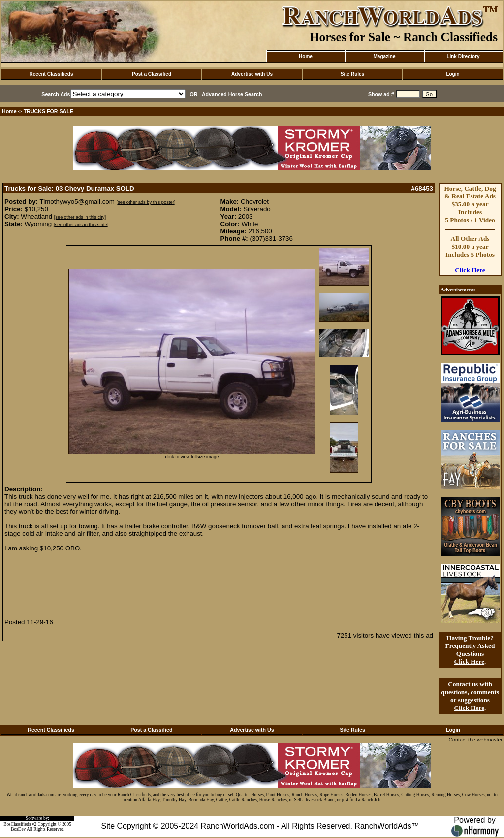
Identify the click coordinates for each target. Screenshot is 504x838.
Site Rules (352, 74)
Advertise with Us (252, 74)
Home (306, 56)
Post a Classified (152, 74)
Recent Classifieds (51, 74)
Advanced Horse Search (232, 94)
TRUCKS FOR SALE (48, 111)
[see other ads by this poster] (146, 202)
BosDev (18, 829)
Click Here (470, 270)
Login (453, 74)
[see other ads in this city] (80, 217)
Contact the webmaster (475, 740)
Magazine (384, 56)
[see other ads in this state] (81, 225)
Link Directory (463, 56)
